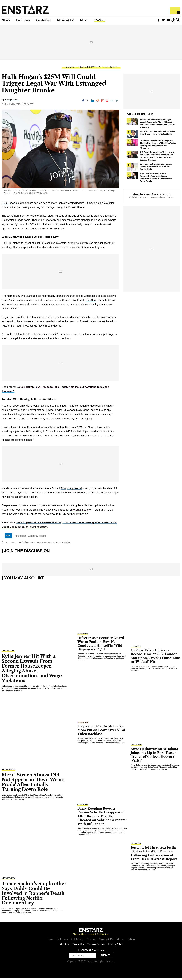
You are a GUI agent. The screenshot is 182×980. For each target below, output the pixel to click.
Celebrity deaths (37, 538)
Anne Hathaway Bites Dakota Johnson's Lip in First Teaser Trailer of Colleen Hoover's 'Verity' (154, 757)
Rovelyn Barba (12, 102)
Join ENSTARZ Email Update (91, 953)
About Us (64, 947)
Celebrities (50, 21)
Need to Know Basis (146, 197)
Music (96, 21)
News (50, 941)
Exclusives (26, 21)
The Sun (91, 302)
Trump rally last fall (71, 491)
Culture (91, 941)
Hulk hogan (20, 538)
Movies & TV (75, 21)
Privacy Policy (115, 947)
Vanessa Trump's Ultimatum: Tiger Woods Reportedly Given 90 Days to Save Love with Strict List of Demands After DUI (157, 126)
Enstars (25, 9)
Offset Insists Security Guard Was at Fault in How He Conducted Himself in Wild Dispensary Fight (101, 646)
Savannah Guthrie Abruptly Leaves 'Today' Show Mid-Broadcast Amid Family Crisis (156, 169)
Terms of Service (96, 947)
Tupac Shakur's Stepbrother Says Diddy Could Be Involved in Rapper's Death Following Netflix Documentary (34, 896)
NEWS (7, 21)
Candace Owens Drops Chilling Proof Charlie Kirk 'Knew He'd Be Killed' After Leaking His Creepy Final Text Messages (158, 147)
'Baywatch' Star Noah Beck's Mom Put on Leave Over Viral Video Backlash (101, 732)
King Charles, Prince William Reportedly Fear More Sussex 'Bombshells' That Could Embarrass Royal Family (156, 180)
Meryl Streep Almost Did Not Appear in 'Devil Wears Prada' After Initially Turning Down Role (33, 784)
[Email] (112, 103)
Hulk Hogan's (9, 205)
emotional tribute (79, 512)
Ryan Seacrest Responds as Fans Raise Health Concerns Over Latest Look (157, 135)
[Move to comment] (117, 103)
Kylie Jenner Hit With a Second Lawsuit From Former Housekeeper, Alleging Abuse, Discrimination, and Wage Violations (32, 671)
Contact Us (78, 947)
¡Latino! (113, 21)
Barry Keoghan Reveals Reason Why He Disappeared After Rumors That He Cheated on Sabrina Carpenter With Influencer (102, 819)
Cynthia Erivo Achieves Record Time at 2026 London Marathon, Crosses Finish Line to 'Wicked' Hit (155, 658)
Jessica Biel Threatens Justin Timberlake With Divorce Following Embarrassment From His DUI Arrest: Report (154, 856)
